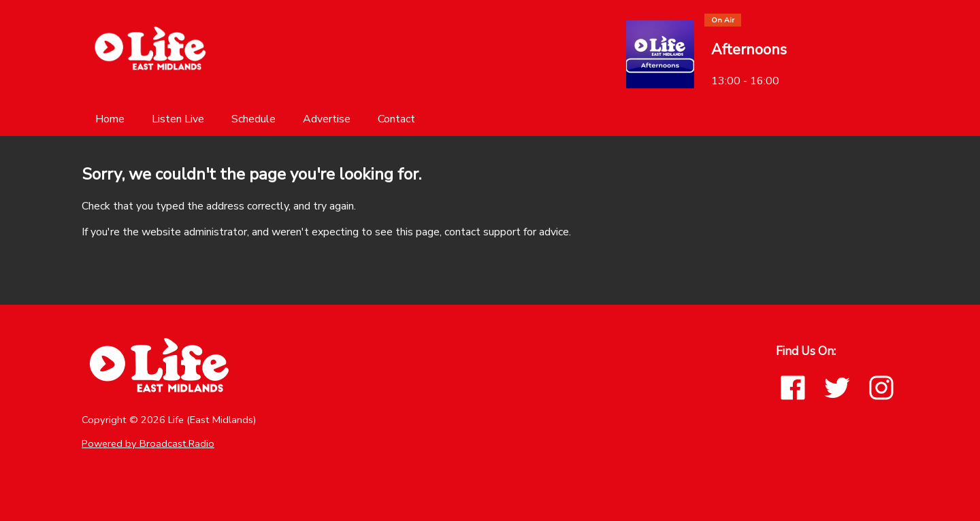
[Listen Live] (178, 119)
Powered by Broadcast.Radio (148, 443)
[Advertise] (327, 119)
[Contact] (396, 119)
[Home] (110, 119)
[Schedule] (254, 119)
